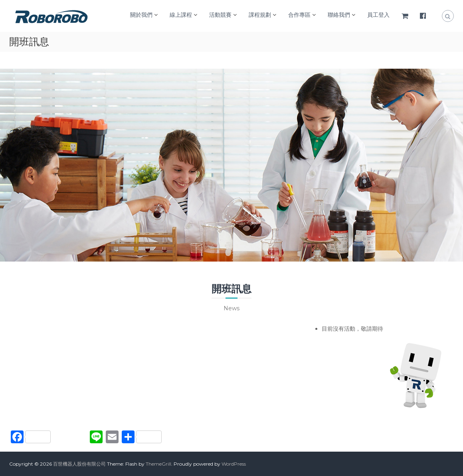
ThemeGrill (158, 464)
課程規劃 (260, 15)
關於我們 (141, 15)
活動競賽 (220, 15)
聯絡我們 (339, 15)
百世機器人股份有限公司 (79, 464)
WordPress (234, 464)
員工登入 (378, 15)
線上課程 (181, 15)
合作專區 (299, 15)
